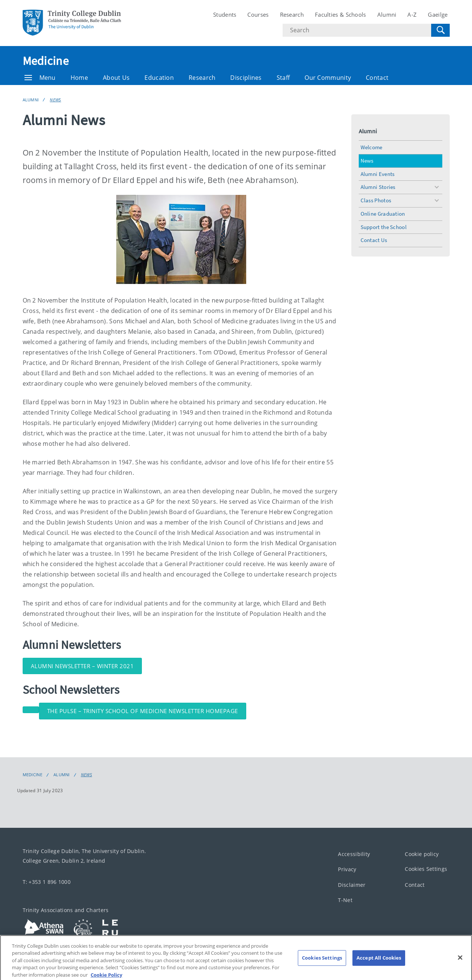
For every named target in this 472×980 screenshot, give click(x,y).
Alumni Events (378, 174)
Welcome (372, 147)
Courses (258, 14)
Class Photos (376, 200)
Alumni (387, 14)
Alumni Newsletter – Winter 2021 (82, 666)
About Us (116, 78)
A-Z (412, 14)
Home (79, 78)
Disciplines (246, 78)
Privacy (347, 869)
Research (292, 14)
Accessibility (354, 854)
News (55, 100)
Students (225, 14)
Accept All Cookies (379, 962)
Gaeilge (438, 14)
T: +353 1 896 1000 (47, 881)
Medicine (46, 61)
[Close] (460, 962)
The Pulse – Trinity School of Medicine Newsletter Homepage (143, 711)
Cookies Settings (426, 869)
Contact (377, 78)
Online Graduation (383, 214)
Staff (283, 78)
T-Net (345, 900)
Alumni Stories (378, 187)
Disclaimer (352, 884)
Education (159, 78)
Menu (40, 78)
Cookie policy (422, 854)
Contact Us (374, 240)
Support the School (384, 227)
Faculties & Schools (341, 14)
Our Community (328, 78)
